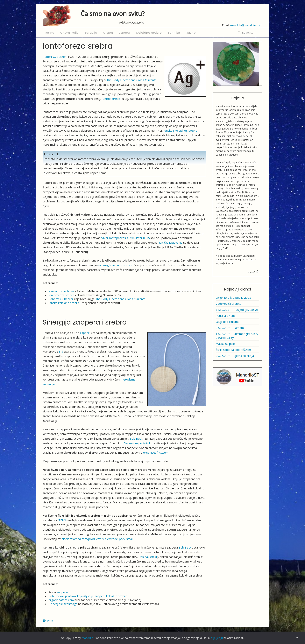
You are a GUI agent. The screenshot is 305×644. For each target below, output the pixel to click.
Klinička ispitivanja (171, 242)
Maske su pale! (226, 344)
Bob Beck (136, 438)
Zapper (125, 33)
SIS (61, 351)
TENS (62, 520)
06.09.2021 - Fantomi (230, 328)
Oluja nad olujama (227, 322)
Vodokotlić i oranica (228, 304)
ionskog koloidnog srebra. (116, 265)
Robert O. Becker (54, 57)
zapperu (62, 592)
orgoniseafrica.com (156, 452)
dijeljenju (217, 638)
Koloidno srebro (149, 33)
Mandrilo (87, 638)
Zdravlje (91, 33)
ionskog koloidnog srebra (181, 130)
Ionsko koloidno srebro (64, 303)
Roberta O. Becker (61, 299)
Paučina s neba (226, 316)
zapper (85, 333)
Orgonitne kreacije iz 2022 (233, 297)
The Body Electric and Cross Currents (131, 80)
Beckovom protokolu (138, 443)
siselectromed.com (61, 291)
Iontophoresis (111, 99)
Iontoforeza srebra (61, 295)
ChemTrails (69, 33)
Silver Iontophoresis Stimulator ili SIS (125, 238)
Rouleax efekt (148, 557)
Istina (50, 33)
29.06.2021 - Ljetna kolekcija (235, 356)
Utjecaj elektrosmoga (63, 604)
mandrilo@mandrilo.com (246, 25)
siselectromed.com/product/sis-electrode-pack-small (97, 539)
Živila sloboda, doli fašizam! (234, 350)
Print (48, 620)
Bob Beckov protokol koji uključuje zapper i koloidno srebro (88, 596)
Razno (191, 33)
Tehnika (174, 33)
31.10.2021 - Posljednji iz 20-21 (237, 310)
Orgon (108, 33)
